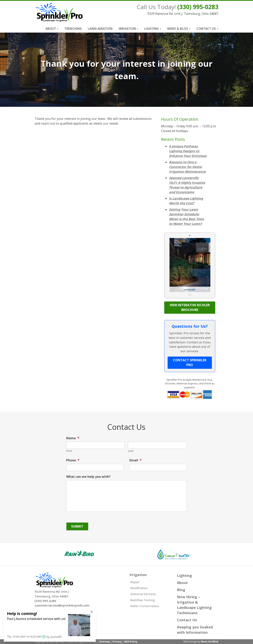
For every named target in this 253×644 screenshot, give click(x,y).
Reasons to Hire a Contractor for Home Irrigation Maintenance (187, 167)
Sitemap (105, 642)
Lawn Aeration (100, 29)
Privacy (117, 642)
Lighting (152, 29)
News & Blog (178, 29)
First (69, 451)
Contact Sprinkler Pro (190, 362)
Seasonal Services (143, 594)
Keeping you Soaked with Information (195, 630)
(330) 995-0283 (198, 7)
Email (135, 460)
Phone (73, 460)
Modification (139, 588)
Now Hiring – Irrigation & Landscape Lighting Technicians (194, 605)
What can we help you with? (88, 477)
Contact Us (206, 29)
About (51, 29)
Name (73, 438)
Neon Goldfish (210, 642)
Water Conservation (145, 606)
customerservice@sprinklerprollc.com (62, 605)
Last (131, 451)
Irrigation (127, 29)
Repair (135, 582)
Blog (181, 590)
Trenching (73, 29)
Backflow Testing (143, 600)
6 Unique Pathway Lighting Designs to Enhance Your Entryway (188, 151)
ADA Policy (131, 642)
